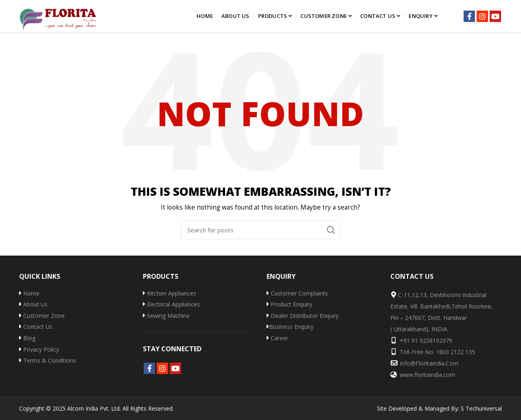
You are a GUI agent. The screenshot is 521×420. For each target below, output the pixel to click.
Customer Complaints (297, 293)
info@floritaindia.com (429, 363)
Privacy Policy (39, 349)
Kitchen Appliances (170, 293)
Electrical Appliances (171, 304)
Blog (27, 338)
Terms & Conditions (48, 360)
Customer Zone (42, 316)
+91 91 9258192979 (426, 340)
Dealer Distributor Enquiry (303, 316)
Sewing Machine (166, 316)
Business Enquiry (290, 327)
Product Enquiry (289, 304)
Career (277, 338)
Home (29, 293)
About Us (33, 304)
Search (331, 230)
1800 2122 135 (455, 352)
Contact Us (36, 327)
